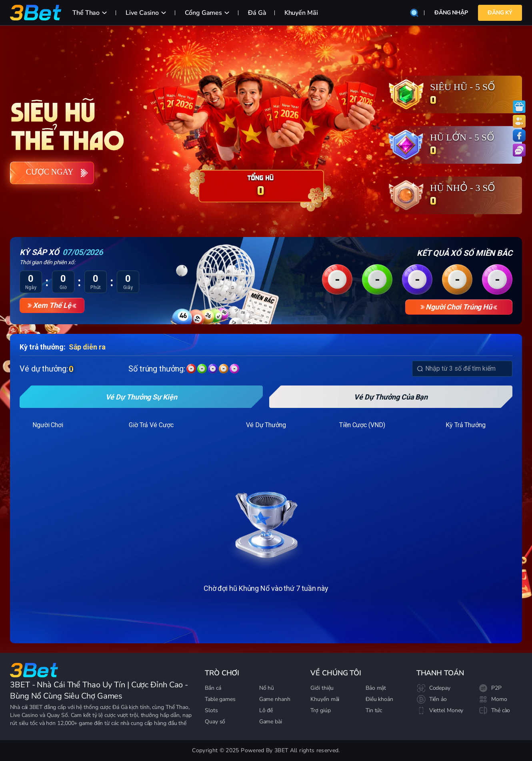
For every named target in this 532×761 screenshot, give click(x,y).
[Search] (420, 369)
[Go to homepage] (34, 670)
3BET (36, 707)
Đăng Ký (500, 13)
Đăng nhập (451, 13)
